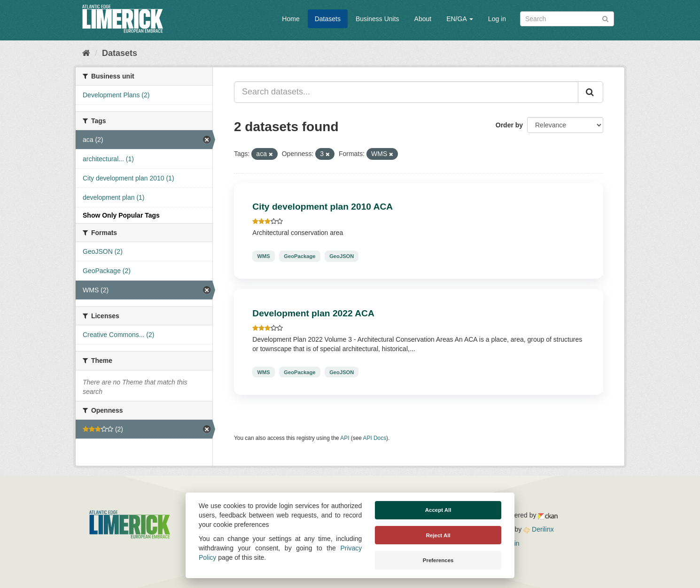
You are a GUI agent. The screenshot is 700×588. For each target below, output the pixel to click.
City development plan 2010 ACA (323, 207)
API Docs (375, 438)
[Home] (86, 53)
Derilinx (539, 529)
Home (291, 19)
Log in (497, 19)
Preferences (438, 560)
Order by (509, 125)
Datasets (328, 19)
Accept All (438, 510)
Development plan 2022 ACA (313, 313)
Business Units (377, 19)
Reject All (438, 535)
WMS (263, 256)
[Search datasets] (567, 19)
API (345, 438)
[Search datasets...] (406, 92)
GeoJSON (342, 256)
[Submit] (605, 18)
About (423, 19)
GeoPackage (299, 256)
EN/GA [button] (460, 19)
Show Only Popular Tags (121, 215)
